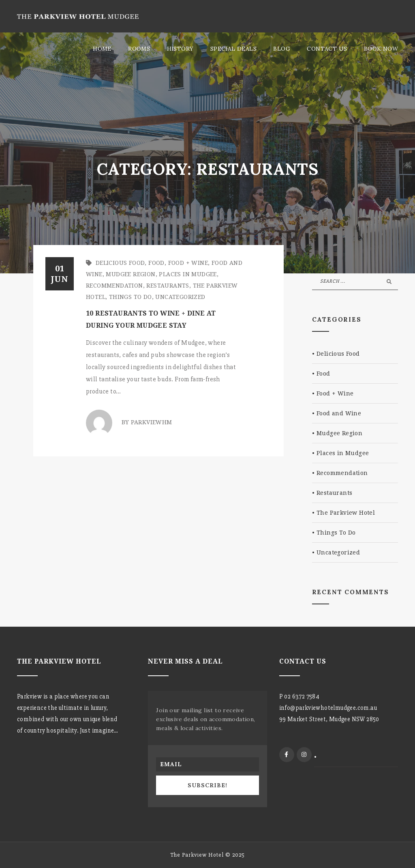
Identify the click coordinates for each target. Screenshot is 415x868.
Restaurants (168, 286)
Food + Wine (188, 263)
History (180, 49)
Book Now (381, 49)
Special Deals (233, 49)
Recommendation (114, 286)
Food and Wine (339, 413)
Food (156, 263)
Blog (282, 49)
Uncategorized (180, 297)
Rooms (139, 49)
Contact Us (327, 49)
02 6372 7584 (302, 696)
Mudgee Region (130, 274)
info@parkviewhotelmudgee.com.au (328, 708)
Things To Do (130, 297)
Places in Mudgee (188, 274)
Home (102, 49)
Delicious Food (120, 263)
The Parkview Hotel (346, 513)
